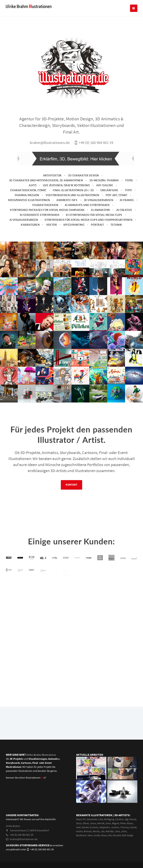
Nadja (130, 835)
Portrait (97, 225)
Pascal (133, 819)
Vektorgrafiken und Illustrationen (72, 195)
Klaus (130, 823)
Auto (33, 185)
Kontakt (71, 486)
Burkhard (81, 835)
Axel (78, 827)
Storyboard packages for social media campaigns (47, 210)
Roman (88, 831)
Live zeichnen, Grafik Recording (66, 185)
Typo (128, 190)
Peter (123, 823)
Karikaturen (30, 225)
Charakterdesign (45, 205)
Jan (103, 831)
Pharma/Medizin (27, 195)
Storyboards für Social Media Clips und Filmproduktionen (88, 220)
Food (129, 180)
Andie (97, 835)
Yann (90, 835)
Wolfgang (109, 819)
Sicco (79, 823)
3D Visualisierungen (99, 200)
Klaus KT (81, 819)
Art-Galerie (105, 185)
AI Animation (100, 210)
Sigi (127, 819)
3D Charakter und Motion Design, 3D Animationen (46, 180)
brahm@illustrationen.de (22, 839)
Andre (79, 831)
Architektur (52, 175)
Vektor (52, 225)
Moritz (96, 831)
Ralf (124, 835)
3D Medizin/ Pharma (104, 180)
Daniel (85, 827)
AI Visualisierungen (24, 220)
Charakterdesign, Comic (28, 190)
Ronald (117, 835)
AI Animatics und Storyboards (87, 205)
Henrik (101, 823)
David (133, 827)
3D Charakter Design (83, 175)
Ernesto (94, 827)
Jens (117, 831)
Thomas (125, 827)
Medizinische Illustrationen (29, 200)
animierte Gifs (67, 200)
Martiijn (110, 831)
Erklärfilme (109, 190)
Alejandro (105, 827)
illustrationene (35, 778)
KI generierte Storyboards (40, 215)
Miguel (116, 823)
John (124, 831)
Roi (110, 835)
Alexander (92, 819)
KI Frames (127, 200)
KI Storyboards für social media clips (94, 215)
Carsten (119, 819)
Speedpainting (74, 225)
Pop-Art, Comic (117, 195)
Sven (108, 823)
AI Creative (124, 210)
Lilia (101, 819)
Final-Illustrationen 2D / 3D (73, 190)
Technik (116, 225)
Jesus (93, 823)
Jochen (115, 827)
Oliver (86, 823)
